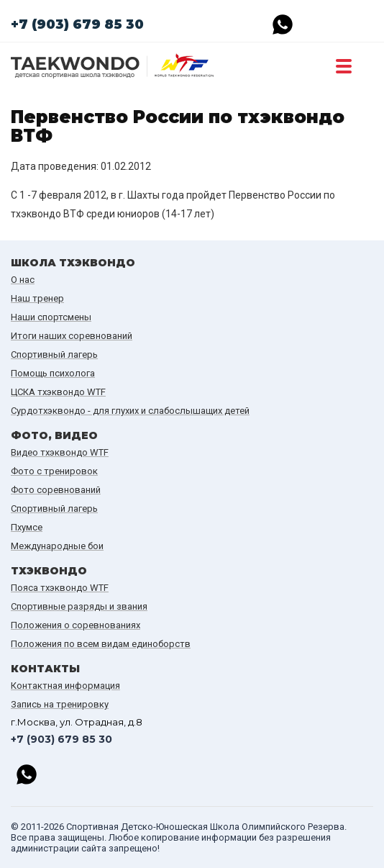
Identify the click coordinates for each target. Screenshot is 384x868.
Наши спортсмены (51, 317)
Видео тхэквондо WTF (60, 452)
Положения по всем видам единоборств (101, 644)
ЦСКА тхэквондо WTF (58, 392)
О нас (23, 280)
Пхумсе (27, 527)
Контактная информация (65, 686)
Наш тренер (37, 298)
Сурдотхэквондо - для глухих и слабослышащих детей (130, 411)
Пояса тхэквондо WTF (60, 588)
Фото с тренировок (54, 471)
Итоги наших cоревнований (72, 336)
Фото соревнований (56, 490)
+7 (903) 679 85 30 (77, 24)
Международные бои (57, 546)
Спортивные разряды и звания (79, 606)
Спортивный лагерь (54, 354)
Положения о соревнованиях (76, 625)
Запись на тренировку (60, 704)
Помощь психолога (53, 373)
